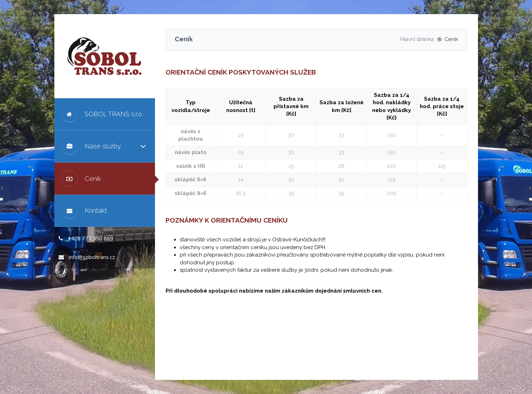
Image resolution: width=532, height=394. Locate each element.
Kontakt (84, 211)
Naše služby (91, 146)
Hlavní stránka (417, 39)
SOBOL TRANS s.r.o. (102, 114)
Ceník (81, 178)
